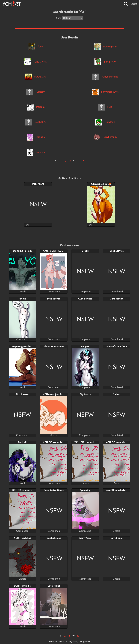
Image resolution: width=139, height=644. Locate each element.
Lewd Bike (117, 538)
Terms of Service (56, 642)
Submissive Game (54, 490)
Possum (36, 107)
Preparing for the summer (26, 347)
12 (78, 636)
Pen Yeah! (38, 184)
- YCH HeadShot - (22, 538)
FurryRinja (105, 122)
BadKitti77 (36, 122)
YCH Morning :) (22, 586)
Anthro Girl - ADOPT (55, 251)
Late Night (54, 586)
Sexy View (85, 538)
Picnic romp (54, 299)
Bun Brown (105, 62)
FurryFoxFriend (105, 77)
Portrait (22, 442)
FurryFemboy (105, 137)
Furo (105, 107)
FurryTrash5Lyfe (105, 92)
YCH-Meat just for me (55, 395)
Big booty (85, 395)
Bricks (85, 251)
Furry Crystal (36, 62)
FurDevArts (36, 77)
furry (36, 47)
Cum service (117, 299)
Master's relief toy (117, 347)
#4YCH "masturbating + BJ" (121, 490)
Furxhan (36, 152)
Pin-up (22, 299)
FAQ (82, 642)
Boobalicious (54, 538)
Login (134, 4)
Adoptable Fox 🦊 (101, 184)
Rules (88, 642)
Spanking (85, 490)
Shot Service (117, 251)
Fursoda (36, 137)
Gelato (117, 395)
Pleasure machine (54, 347)
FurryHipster (105, 47)
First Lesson (22, 395)
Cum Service (85, 299)
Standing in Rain (22, 251)
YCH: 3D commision (54, 442)
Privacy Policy (72, 642)
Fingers (85, 347)
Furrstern (36, 92)
